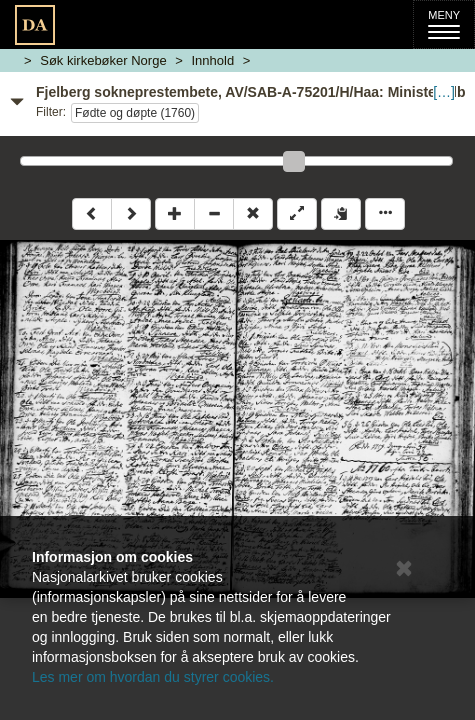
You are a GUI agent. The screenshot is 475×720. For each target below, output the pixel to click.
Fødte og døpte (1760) (135, 113)
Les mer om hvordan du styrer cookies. (153, 677)
